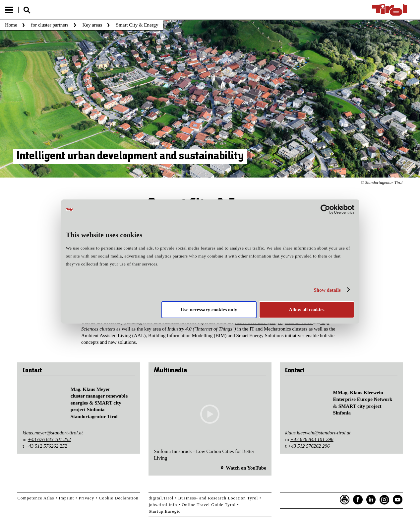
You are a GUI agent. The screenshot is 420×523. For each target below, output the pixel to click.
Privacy (87, 498)
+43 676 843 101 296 (312, 439)
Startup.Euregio (165, 511)
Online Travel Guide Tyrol (209, 505)
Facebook (358, 500)
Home (11, 25)
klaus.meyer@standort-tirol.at (53, 433)
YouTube (398, 500)
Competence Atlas (36, 498)
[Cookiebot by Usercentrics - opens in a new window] (325, 209)
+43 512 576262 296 (309, 446)
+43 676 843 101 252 (49, 439)
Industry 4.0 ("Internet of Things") (202, 329)
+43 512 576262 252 (46, 446)
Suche (27, 10)
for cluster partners (50, 25)
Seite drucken (345, 500)
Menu (9, 10)
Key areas (92, 25)
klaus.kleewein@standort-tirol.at (318, 433)
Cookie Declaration (119, 498)
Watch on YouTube (246, 468)
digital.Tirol (161, 498)
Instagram (385, 500)
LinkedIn (371, 500)
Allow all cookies (307, 310)
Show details (327, 290)
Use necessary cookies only (209, 310)
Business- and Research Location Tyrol (218, 498)
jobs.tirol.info (163, 505)
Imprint (66, 498)
